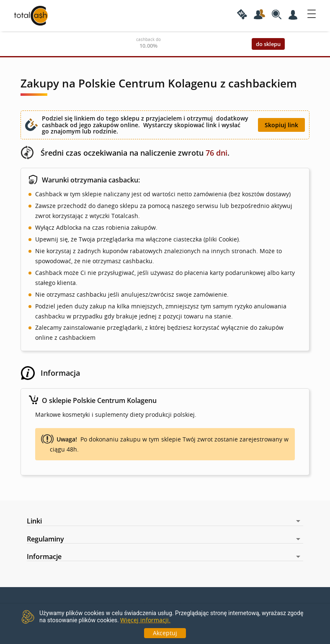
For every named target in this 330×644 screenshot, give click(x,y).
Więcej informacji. (145, 620)
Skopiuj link (281, 125)
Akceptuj (165, 633)
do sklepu (268, 44)
